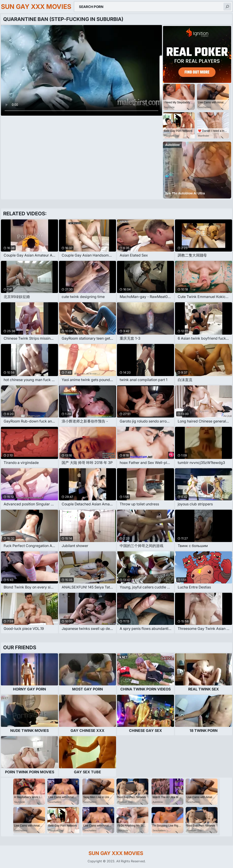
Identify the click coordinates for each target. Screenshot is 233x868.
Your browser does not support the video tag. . (81, 70)
